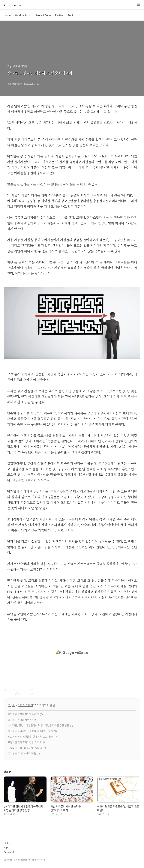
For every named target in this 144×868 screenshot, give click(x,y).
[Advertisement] (72, 652)
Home (7, 15)
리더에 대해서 (25, 705)
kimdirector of (23, 15)
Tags (6, 847)
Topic (71, 15)
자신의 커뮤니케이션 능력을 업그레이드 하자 (30, 731)
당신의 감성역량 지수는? (20, 720)
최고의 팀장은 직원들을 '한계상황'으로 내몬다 (31, 736)
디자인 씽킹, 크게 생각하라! (22, 753)
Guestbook (9, 852)
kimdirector (13, 5)
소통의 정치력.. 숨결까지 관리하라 (25, 748)
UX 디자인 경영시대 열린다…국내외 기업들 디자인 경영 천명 (38, 725)
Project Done (43, 15)
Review (59, 15)
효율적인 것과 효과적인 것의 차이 (25, 742)
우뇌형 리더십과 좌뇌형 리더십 (23, 714)
